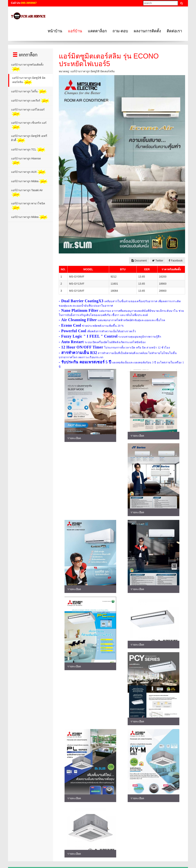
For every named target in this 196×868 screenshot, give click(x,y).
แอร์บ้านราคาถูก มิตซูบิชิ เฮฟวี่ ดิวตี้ (29, 139)
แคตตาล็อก (97, 31)
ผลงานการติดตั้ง (147, 31)
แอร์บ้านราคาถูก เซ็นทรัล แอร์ (29, 125)
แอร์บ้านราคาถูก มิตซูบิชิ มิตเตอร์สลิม (29, 81)
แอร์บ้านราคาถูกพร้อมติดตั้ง (27, 67)
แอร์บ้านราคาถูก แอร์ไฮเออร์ (28, 112)
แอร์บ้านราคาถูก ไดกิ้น (29, 92)
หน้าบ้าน (55, 31)
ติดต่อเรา (174, 31)
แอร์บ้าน (75, 31)
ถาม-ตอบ (120, 31)
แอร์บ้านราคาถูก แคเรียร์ (30, 101)
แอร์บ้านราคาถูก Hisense (26, 161)
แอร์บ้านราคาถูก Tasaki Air (27, 193)
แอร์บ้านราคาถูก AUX (29, 172)
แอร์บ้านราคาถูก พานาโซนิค (28, 206)
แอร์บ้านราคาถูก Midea (30, 181)
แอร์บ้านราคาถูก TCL (28, 150)
